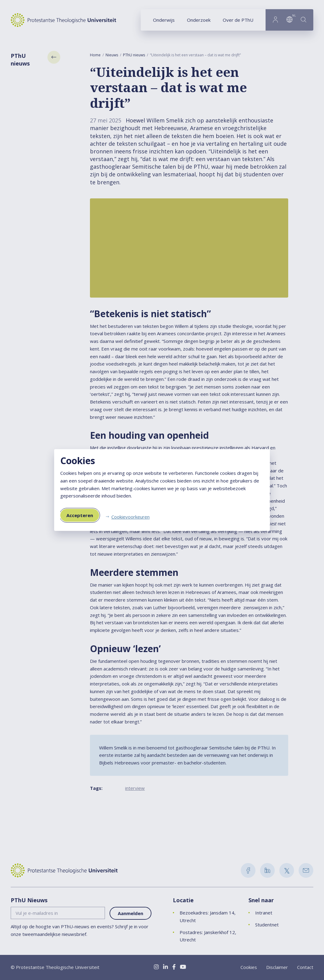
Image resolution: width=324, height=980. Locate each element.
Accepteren (80, 515)
